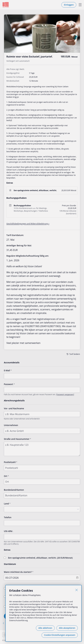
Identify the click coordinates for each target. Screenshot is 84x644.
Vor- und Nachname (14, 408)
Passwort (8, 384)
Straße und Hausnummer (17, 439)
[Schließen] (77, 590)
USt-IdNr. (8, 531)
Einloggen (69, 5)
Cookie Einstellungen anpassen (60, 635)
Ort (6, 476)
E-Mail (7, 370)
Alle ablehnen (45, 628)
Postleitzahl (10, 462)
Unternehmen (11, 425)
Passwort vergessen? (65, 394)
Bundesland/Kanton (14, 490)
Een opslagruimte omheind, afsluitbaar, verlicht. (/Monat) (40, 558)
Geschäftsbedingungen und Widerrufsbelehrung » (28, 224)
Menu (79, 5)
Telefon (8, 517)
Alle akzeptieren (67, 628)
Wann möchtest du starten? (18, 572)
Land (6, 504)
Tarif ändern (75, 354)
